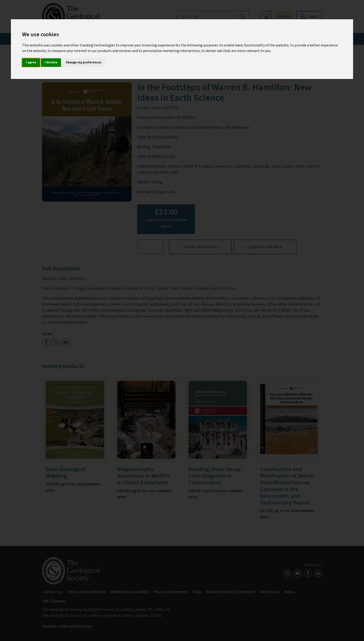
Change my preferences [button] (84, 62)
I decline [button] (51, 62)
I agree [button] (31, 62)
